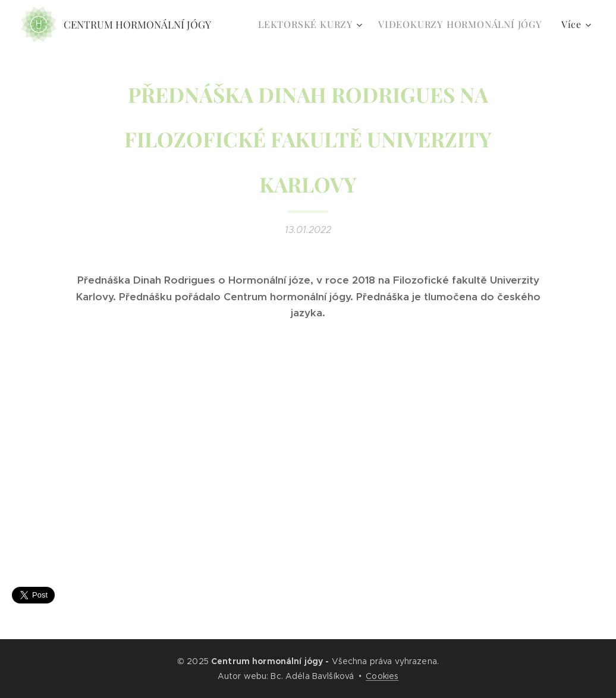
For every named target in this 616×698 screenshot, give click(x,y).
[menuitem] (312, 24)
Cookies (382, 676)
